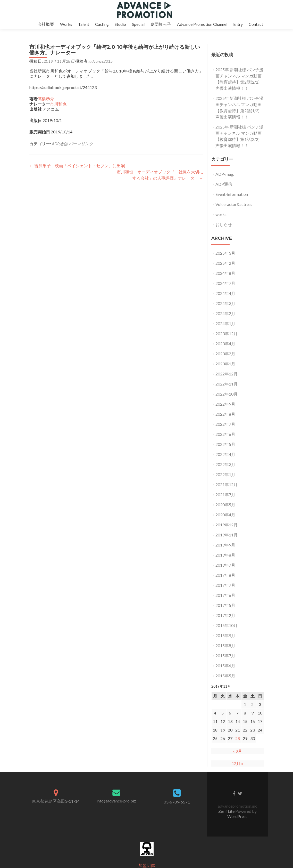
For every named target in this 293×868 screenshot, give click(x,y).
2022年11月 (227, 384)
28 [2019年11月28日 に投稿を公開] (238, 738)
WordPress (237, 816)
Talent (84, 24)
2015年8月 (225, 645)
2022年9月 (225, 404)
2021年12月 (227, 484)
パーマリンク (81, 144)
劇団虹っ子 (161, 24)
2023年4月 (225, 344)
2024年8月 (225, 273)
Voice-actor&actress (234, 204)
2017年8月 (225, 575)
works (221, 214)
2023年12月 (227, 333)
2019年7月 (225, 565)
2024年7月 (225, 283)
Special (138, 24)
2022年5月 (225, 444)
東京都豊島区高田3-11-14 (56, 801)
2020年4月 (225, 515)
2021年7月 (225, 495)
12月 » (237, 763)
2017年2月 (225, 615)
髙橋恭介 (46, 99)
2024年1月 (225, 323)
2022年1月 (225, 474)
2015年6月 (225, 666)
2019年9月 (225, 545)
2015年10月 (227, 625)
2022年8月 (225, 414)
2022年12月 (227, 374)
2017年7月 (225, 585)
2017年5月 (225, 605)
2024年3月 (225, 303)
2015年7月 (225, 656)
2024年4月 (225, 293)
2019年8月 (225, 555)
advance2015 (101, 61)
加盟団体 (147, 865)
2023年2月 (225, 354)
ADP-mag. (225, 174)
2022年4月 (225, 454)
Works (66, 24)
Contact (256, 24)
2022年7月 (225, 424)
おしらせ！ (226, 224)
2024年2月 (225, 313)
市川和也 (58, 104)
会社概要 (46, 24)
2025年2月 (225, 263)
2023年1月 (225, 364)
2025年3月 (225, 253)
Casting (102, 24)
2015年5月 (225, 676)
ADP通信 (60, 144)
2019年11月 (227, 535)
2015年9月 (225, 635)
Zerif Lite (227, 811)
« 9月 (237, 751)
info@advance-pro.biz (116, 801)
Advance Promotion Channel (202, 24)
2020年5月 (225, 505)
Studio (120, 24)
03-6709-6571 (177, 802)
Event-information (232, 194)
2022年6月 (225, 434)
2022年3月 (225, 464)
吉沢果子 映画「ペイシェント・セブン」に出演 (77, 166)
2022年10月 (227, 394)
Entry (238, 24)
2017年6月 (225, 595)
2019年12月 (227, 525)
